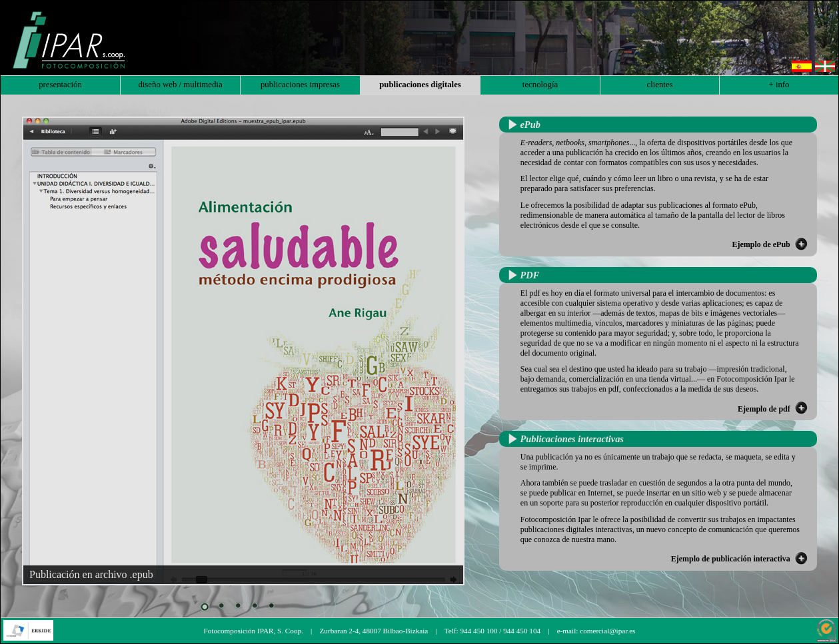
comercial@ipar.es (607, 631)
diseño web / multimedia (180, 85)
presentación (60, 85)
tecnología (540, 85)
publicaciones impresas (300, 85)
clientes (659, 85)
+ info (779, 85)
